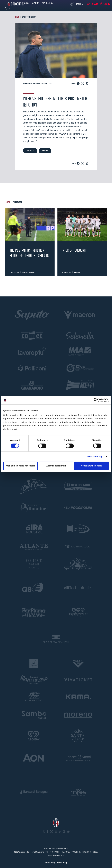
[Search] (6, 8)
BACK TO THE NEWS (29, 17)
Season (35, 3)
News (26, 3)
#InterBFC (30, 151)
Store (107, 4)
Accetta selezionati (56, 466)
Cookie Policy (62, 863)
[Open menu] (4, 5)
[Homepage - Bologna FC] (16, 4)
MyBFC (80, 4)
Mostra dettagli (95, 456)
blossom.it (60, 855)
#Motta (45, 151)
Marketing (48, 3)
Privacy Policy (50, 863)
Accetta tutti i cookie (91, 466)
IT (9, 8)
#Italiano (32, 272)
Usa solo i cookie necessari (21, 466)
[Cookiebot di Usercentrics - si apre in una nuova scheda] (96, 400)
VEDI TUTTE (18, 202)
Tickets (94, 4)
